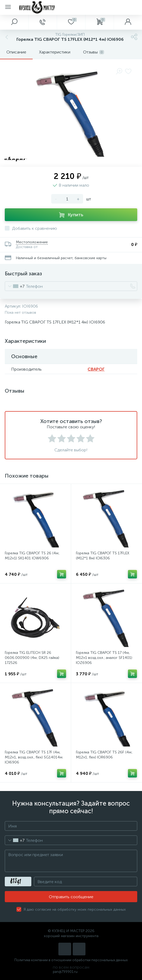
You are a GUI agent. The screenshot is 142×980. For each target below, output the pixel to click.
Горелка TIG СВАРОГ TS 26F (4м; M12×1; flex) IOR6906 (104, 755)
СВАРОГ (96, 369)
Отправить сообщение (71, 897)
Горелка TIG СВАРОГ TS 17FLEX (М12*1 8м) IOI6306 (103, 556)
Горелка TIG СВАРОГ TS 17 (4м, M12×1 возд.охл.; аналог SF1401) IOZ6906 (104, 658)
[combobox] (15, 286)
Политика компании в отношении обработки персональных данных (71, 960)
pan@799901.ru (65, 972)
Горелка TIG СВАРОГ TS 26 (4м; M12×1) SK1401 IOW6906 (32, 556)
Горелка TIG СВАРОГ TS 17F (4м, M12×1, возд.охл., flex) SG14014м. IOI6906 (34, 757)
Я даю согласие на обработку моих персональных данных (75, 909)
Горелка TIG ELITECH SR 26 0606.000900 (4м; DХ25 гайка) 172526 (32, 658)
